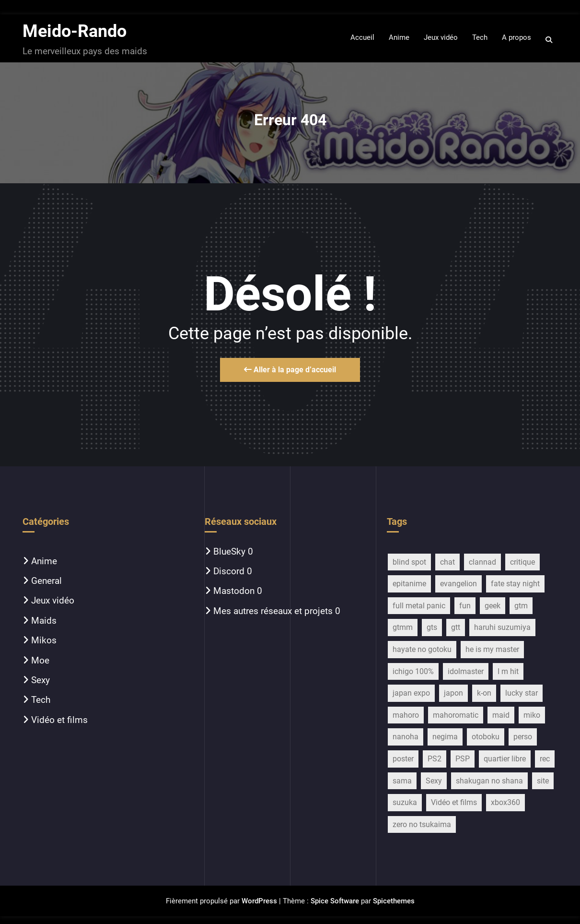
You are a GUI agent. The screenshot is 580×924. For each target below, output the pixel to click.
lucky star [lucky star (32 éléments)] (522, 693)
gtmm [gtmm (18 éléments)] (403, 627)
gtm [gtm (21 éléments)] (521, 606)
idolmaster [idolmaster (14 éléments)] (466, 671)
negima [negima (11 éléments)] (445, 737)
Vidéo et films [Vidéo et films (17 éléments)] (454, 802)
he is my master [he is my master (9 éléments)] (492, 649)
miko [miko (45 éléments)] (532, 715)
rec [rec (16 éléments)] (545, 759)
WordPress (259, 901)
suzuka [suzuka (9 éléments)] (405, 802)
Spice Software (335, 901)
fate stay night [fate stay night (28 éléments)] (515, 584)
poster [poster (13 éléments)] (403, 759)
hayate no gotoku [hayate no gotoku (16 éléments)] (422, 649)
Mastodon (234, 591)
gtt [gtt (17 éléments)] (456, 627)
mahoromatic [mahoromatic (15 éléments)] (456, 715)
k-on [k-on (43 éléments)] (484, 693)
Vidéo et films (59, 720)
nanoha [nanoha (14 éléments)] (406, 737)
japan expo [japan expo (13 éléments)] (411, 693)
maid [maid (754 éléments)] (501, 715)
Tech (41, 700)
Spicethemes (394, 901)
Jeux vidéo (53, 600)
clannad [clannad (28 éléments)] (482, 562)
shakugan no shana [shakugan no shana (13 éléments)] (489, 781)
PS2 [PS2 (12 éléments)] (435, 759)
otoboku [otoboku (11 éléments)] (486, 737)
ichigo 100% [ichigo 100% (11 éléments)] (413, 671)
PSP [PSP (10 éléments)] (463, 759)
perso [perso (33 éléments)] (523, 737)
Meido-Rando (75, 31)
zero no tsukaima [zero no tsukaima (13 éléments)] (422, 824)
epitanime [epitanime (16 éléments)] (409, 584)
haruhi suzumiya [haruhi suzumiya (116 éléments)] (502, 627)
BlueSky (229, 551)
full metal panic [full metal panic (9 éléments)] (419, 606)
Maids (44, 621)
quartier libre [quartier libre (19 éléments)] (505, 759)
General (46, 581)
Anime (44, 561)
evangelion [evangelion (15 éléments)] (458, 584)
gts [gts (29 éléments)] (432, 627)
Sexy (41, 680)
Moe (40, 660)
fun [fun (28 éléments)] (465, 606)
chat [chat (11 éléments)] (447, 562)
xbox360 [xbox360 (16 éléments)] (505, 802)
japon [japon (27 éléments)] (453, 693)
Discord (229, 571)
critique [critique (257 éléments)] (522, 562)
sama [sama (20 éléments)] (402, 781)
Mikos (44, 640)
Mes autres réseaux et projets (273, 611)
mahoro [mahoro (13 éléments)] (406, 715)
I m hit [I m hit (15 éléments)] (508, 671)
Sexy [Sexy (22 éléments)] (434, 781)
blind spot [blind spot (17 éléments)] (409, 562)
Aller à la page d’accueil (290, 370)
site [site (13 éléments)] (543, 781)
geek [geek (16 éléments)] (493, 606)
